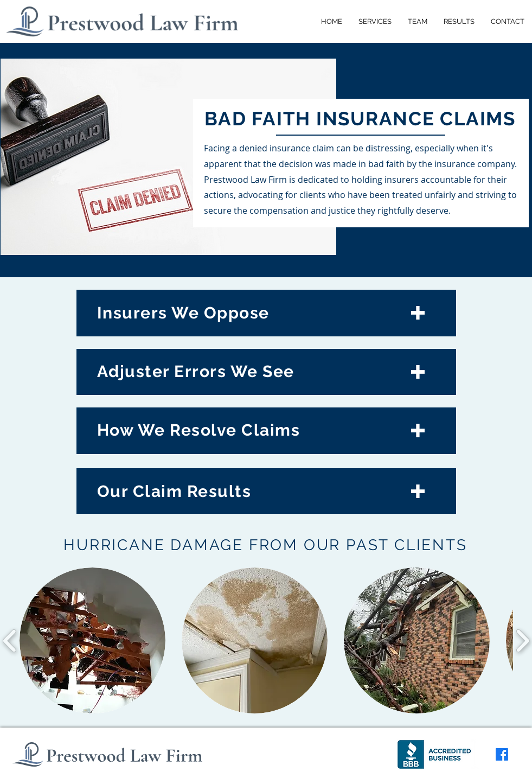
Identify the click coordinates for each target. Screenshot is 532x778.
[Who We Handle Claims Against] (266, 311)
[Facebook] (502, 754)
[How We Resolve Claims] (266, 430)
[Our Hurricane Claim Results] (266, 492)
